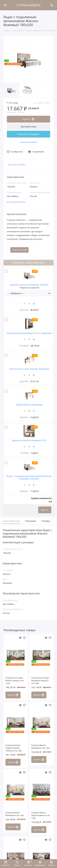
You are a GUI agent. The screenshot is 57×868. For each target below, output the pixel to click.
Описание (31, 521)
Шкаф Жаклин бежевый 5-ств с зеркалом (29, 333)
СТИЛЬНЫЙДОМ (29, 5)
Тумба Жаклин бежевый (29, 405)
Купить (45, 510)
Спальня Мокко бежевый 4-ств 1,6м (40, 747)
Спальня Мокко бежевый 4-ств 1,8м (15, 814)
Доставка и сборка (17, 165)
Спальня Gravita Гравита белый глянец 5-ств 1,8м (14, 748)
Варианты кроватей (30, 288)
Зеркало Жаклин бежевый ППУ (29, 440)
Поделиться (19, 250)
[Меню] (5, 5)
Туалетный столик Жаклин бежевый (29, 369)
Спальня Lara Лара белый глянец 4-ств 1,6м (15, 681)
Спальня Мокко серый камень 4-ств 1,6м (41, 815)
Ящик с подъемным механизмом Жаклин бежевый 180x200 (29, 477)
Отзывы (46, 521)
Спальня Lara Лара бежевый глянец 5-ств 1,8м (40, 681)
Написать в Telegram (28, 134)
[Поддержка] (52, 5)
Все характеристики (16, 202)
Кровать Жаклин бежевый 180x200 (29, 285)
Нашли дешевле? (28, 142)
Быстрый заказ (29, 127)
